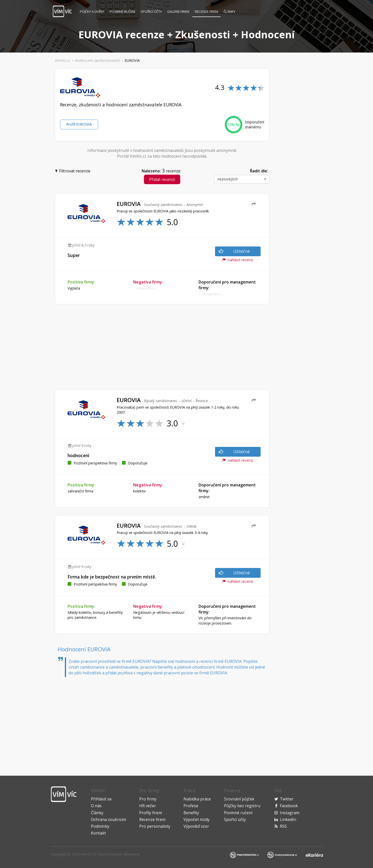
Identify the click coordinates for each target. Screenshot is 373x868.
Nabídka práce (197, 799)
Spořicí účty (151, 12)
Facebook (289, 806)
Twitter (287, 799)
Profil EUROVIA (79, 124)
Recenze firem (206, 12)
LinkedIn (288, 819)
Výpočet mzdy (197, 819)
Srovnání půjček (239, 799)
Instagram (290, 813)
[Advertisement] (27, 144)
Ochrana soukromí (108, 819)
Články (229, 12)
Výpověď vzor (196, 826)
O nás (96, 806)
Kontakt (98, 833)
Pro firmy (148, 799)
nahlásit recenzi (238, 260)
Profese (191, 806)
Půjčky (92, 12)
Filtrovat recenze (73, 171)
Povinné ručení (122, 12)
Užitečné (234, 251)
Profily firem (151, 813)
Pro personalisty (155, 826)
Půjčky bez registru (242, 806)
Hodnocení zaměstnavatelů (97, 60)
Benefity (191, 813)
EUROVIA (132, 60)
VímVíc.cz (62, 60)
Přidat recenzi (162, 179)
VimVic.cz (88, 854)
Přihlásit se (101, 799)
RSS (283, 826)
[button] (242, 179)
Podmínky (100, 826)
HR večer (148, 806)
